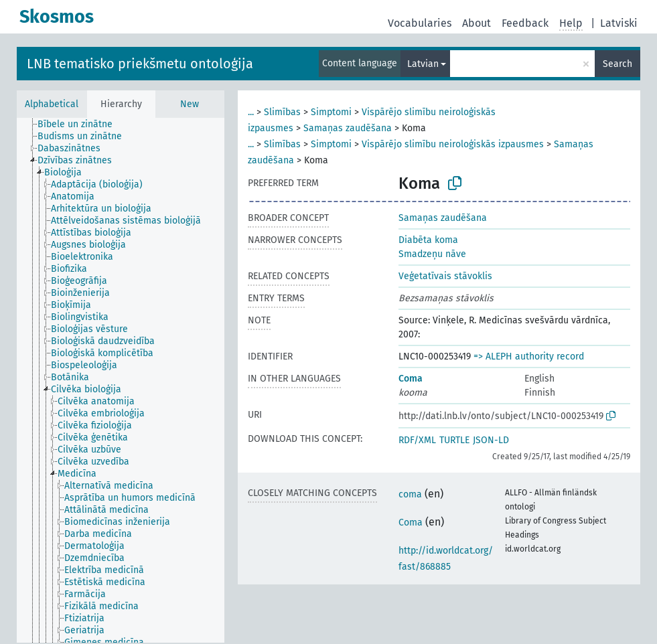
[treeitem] (81, 125)
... (251, 112)
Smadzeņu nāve (432, 254)
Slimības (282, 112)
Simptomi (331, 112)
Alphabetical (52, 104)
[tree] (121, 380)
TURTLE (454, 440)
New (190, 104)
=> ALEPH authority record (529, 356)
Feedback (525, 23)
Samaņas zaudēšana (348, 128)
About (477, 23)
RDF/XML (417, 440)
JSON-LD (491, 440)
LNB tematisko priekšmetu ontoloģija (140, 64)
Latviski (619, 23)
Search (617, 64)
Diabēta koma (428, 240)
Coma (411, 379)
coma (410, 494)
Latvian (423, 64)
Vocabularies (420, 23)
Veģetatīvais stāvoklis (445, 276)
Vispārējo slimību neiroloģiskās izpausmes (453, 144)
